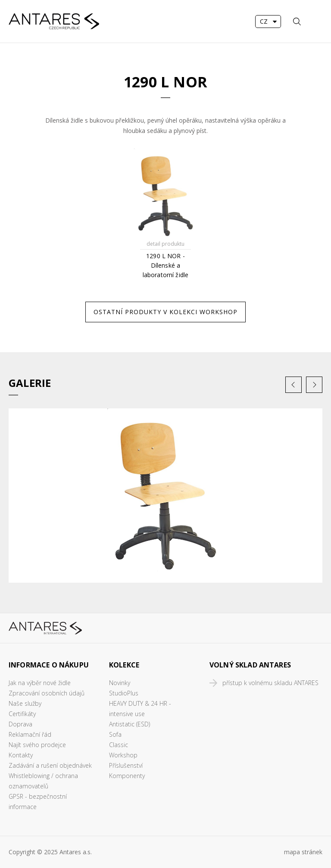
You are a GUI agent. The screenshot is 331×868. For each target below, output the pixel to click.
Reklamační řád (30, 734)
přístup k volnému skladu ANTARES (270, 683)
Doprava (20, 724)
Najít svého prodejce (37, 745)
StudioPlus (124, 693)
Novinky (120, 683)
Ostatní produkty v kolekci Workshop (165, 312)
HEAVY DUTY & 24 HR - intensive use (140, 709)
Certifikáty (22, 714)
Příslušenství (126, 765)
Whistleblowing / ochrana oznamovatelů (43, 781)
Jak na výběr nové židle (40, 683)
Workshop (123, 755)
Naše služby (25, 703)
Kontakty (21, 755)
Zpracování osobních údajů (47, 693)
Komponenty (127, 776)
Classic (119, 745)
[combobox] (268, 22)
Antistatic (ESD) (130, 724)
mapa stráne (302, 852)
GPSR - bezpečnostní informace (38, 802)
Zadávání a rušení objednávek (50, 765)
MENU (316, 22)
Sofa (115, 734)
